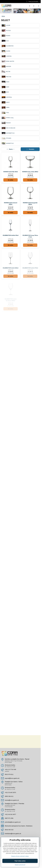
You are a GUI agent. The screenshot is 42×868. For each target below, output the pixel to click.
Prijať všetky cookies (20, 861)
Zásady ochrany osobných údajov (20, 856)
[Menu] (39, 6)
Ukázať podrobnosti (20, 865)
